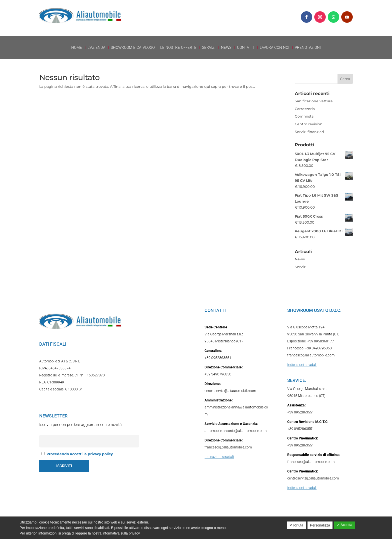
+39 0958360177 (321, 341)
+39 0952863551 (218, 358)
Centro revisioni (309, 124)
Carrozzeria (305, 109)
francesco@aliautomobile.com (228, 447)
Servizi (209, 48)
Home (77, 48)
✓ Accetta (344, 525)
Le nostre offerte (178, 48)
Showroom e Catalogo (133, 48)
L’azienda (96, 48)
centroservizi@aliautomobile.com (230, 391)
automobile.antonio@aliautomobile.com (235, 431)
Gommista (304, 116)
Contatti (246, 48)
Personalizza (320, 525)
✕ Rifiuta (296, 525)
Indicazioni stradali (219, 457)
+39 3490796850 (218, 374)
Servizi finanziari (309, 132)
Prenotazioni (308, 48)
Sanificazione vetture (314, 101)
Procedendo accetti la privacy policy (80, 454)
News (226, 48)
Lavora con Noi (274, 48)
